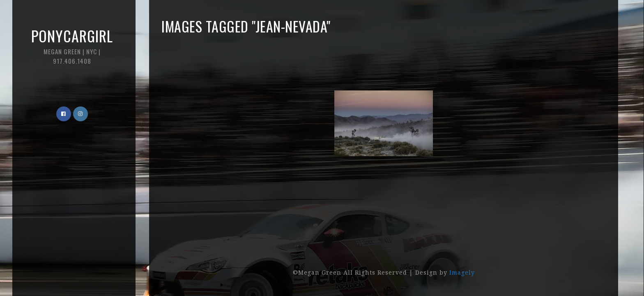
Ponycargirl (72, 45)
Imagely (462, 273)
